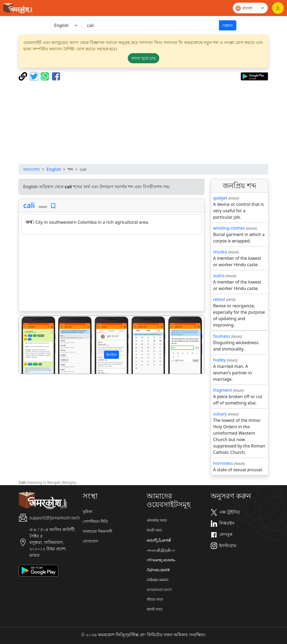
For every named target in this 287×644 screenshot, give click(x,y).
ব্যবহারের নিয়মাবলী (97, 531)
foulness (222, 336)
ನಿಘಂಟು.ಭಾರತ (158, 570)
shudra (220, 252)
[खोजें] (151, 25)
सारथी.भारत (155, 609)
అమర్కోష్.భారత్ (159, 540)
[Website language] (250, 8)
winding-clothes (229, 228)
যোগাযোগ (90, 541)
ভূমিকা (87, 511)
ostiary (220, 414)
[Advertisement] (111, 274)
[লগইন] (278, 8)
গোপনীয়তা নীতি (95, 521)
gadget (220, 198)
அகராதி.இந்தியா (161, 550)
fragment (222, 390)
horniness (223, 463)
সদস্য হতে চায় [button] (143, 58)
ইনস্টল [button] (111, 355)
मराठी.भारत (154, 530)
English (54, 169)
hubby (219, 360)
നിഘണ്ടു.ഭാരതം (161, 560)
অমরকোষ (31, 169)
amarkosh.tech (159, 589)
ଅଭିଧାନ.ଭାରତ (158, 580)
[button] (33, 345)
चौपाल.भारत (155, 599)
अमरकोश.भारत (157, 520)
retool (219, 299)
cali (29, 205)
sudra (219, 276)
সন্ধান (228, 25)
